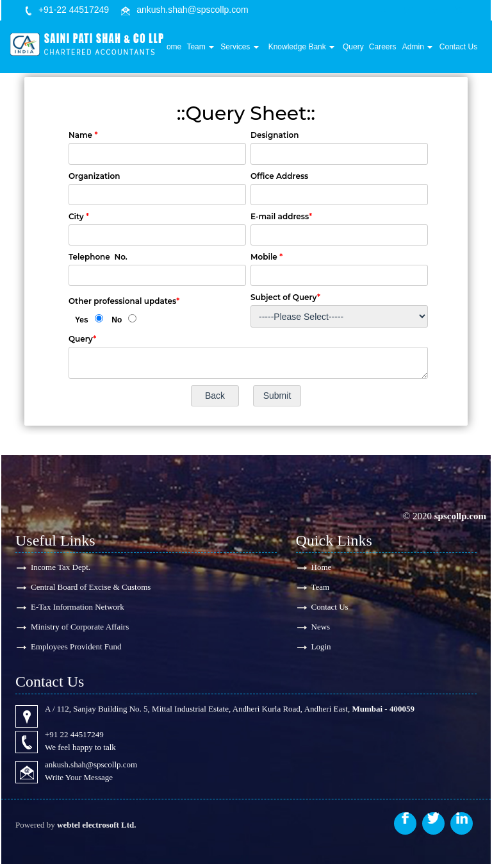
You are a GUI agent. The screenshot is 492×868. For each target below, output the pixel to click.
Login (321, 649)
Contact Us (460, 49)
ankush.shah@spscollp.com (193, 10)
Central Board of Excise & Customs (91, 588)
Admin (421, 49)
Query (360, 49)
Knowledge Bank (310, 49)
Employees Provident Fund (76, 649)
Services (251, 49)
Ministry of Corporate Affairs (80, 629)
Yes (82, 320)
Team (215, 49)
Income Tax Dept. (61, 567)
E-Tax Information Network (78, 608)
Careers (388, 49)
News (321, 629)
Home (187, 49)
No (117, 320)
